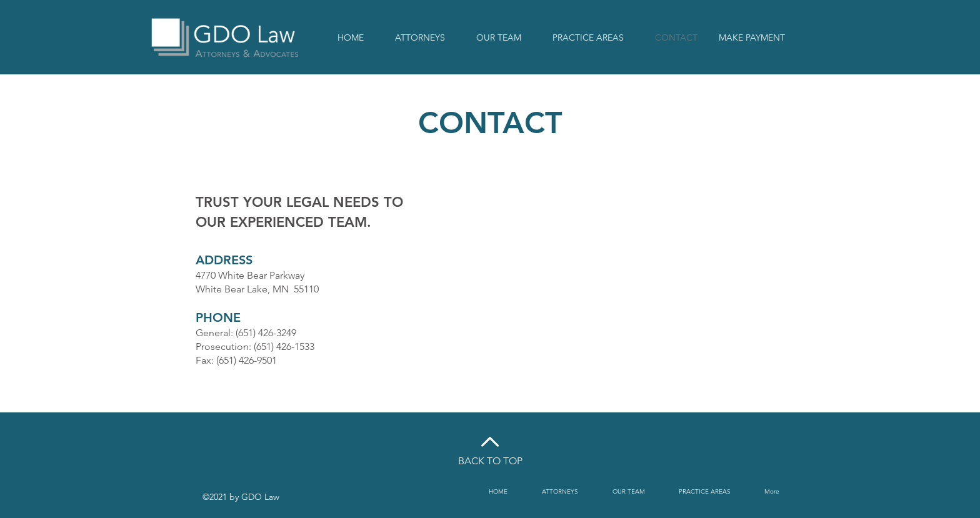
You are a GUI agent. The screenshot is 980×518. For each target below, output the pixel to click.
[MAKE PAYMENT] (752, 38)
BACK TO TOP (490, 461)
